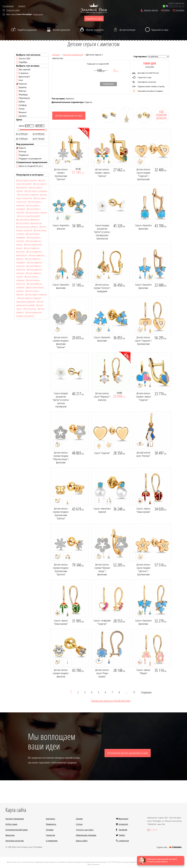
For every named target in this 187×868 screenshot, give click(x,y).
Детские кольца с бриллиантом (29, 223)
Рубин (21, 102)
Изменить (38, 14)
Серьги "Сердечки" (102, 453)
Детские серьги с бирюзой (36, 294)
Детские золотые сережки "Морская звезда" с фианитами (102, 569)
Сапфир (21, 105)
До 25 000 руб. (22, 134)
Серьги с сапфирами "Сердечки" (102, 622)
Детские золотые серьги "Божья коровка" (102, 673)
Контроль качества (15, 841)
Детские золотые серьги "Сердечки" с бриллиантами (143, 341)
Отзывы (50, 830)
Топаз (20, 109)
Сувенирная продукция (26, 302)
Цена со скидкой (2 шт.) (29, 166)
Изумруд (22, 94)
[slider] (19, 130)
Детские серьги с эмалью (26, 180)
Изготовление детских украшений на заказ (128, 753)
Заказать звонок (151, 10)
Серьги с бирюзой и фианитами (143, 227)
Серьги (21, 148)
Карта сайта (82, 841)
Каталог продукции (15, 819)
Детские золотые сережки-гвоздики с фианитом (61, 673)
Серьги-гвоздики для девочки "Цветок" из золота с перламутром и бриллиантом (102, 232)
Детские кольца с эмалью (36, 212)
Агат (20, 80)
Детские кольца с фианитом (28, 219)
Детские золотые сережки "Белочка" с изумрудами (102, 288)
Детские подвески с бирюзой (29, 298)
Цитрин (21, 116)
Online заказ (11, 824)
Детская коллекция (127, 30)
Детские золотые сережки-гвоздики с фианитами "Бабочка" (61, 342)
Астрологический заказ (17, 830)
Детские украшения (73, 55)
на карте (154, 830)
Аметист (22, 84)
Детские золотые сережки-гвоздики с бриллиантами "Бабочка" (61, 513)
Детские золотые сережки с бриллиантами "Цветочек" (61, 174)
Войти (167, 10)
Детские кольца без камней (29, 216)
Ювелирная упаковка (86, 835)
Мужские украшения (95, 30)
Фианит (21, 112)
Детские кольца (30, 309)
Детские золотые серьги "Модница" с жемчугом (102, 397)
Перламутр (23, 98)
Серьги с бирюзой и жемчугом (61, 227)
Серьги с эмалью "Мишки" (143, 672)
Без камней (23, 69)
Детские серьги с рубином (28, 194)
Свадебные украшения (27, 30)
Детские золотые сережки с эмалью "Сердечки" (143, 397)
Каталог (22, 6)
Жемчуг (21, 91)
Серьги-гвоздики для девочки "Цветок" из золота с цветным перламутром (61, 400)
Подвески (22, 155)
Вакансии (10, 835)
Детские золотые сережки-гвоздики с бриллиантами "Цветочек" (61, 569)
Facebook (123, 830)
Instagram (123, 824)
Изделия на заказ (94, 19)
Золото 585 (23, 58)
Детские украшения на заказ (69, 116)
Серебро (22, 62)
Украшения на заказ (160, 30)
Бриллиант (23, 77)
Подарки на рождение (29, 158)
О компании (8, 6)
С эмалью (22, 73)
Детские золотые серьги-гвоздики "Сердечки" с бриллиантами (143, 174)
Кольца (21, 151)
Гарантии (50, 835)
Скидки (79, 819)
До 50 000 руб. (39, 134)
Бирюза (21, 87)
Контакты (180, 10)
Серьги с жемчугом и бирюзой (102, 510)
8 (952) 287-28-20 (176, 6)
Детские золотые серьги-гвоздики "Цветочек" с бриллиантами (143, 569)
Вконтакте (123, 819)
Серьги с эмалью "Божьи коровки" (143, 510)
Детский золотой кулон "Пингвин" (143, 454)
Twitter (122, 835)
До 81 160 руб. (39, 139)
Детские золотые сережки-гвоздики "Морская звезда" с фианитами (61, 457)
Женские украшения (61, 30)
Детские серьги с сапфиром (36, 191)
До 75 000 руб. (22, 139)
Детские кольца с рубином (27, 227)
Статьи (79, 824)
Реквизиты (51, 824)
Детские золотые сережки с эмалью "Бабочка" (102, 173)
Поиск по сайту (13, 10)
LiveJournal (124, 841)
